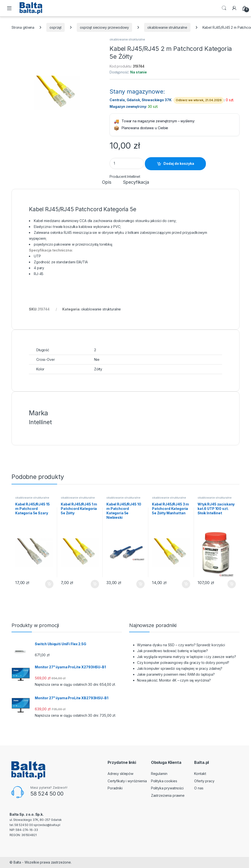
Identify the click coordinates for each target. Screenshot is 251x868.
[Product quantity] (127, 163)
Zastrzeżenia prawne (168, 795)
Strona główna (23, 27)
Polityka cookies (164, 781)
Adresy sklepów (120, 774)
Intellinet (134, 176)
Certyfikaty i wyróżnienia (127, 781)
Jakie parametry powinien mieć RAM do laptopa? (176, 674)
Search (224, 8)
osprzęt (56, 27)
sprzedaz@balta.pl (47, 825)
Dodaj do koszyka (179, 163)
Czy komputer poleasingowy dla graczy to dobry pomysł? (183, 663)
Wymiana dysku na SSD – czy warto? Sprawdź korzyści (181, 645)
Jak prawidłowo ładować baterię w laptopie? (172, 651)
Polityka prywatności (167, 788)
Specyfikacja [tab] (136, 182)
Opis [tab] (107, 182)
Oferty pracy (204, 781)
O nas (199, 788)
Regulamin (159, 774)
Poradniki (115, 788)
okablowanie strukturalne (167, 27)
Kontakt (200, 774)
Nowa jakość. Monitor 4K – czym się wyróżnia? (174, 680)
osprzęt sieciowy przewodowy (104, 27)
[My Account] (234, 8)
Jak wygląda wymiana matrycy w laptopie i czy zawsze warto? (187, 657)
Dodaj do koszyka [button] (49, 584)
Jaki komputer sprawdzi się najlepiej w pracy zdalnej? (180, 668)
